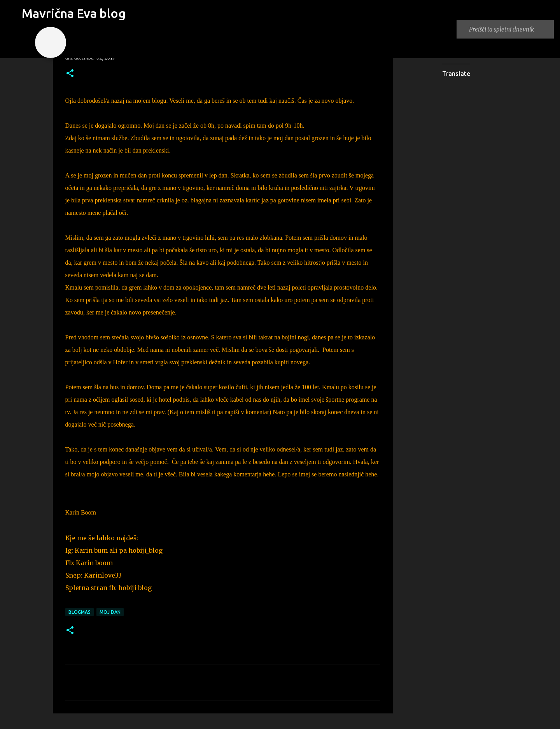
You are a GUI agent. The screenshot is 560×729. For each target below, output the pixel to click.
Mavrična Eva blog (74, 13)
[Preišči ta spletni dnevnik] (510, 29)
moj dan (110, 612)
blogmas (80, 612)
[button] (70, 74)
